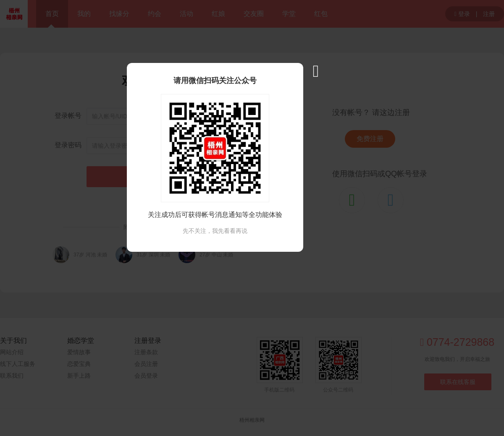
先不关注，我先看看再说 (215, 231)
